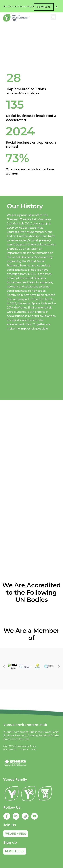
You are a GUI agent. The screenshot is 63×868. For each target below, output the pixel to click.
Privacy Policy (10, 749)
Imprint (24, 749)
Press (34, 749)
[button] (56, 7)
